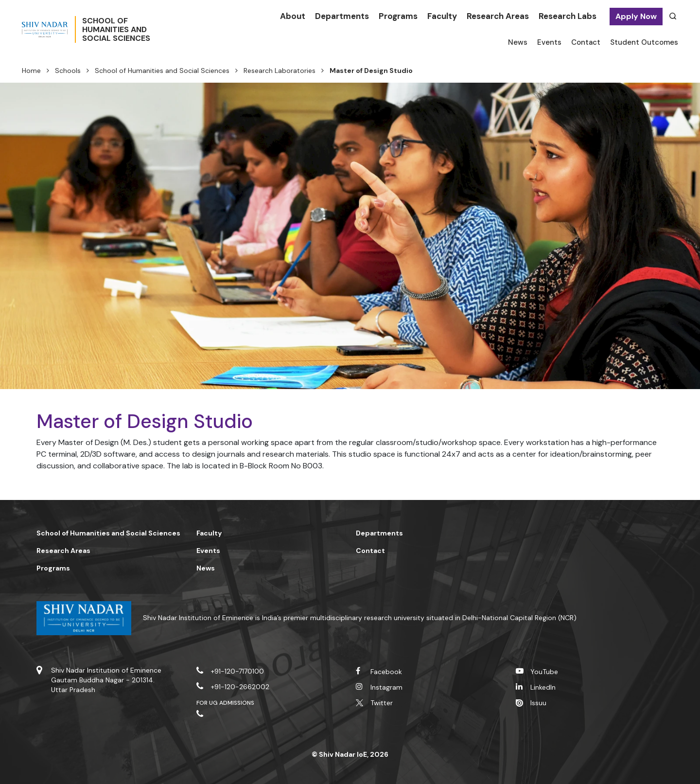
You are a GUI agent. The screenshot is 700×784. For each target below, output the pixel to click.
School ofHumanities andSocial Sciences (148, 30)
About (293, 16)
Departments (342, 16)
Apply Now (636, 16)
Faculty (442, 16)
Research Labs (568, 16)
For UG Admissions (226, 703)
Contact (586, 42)
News (518, 42)
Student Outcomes (644, 42)
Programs (398, 16)
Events (549, 42)
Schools (68, 71)
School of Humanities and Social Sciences (162, 71)
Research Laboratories (280, 71)
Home (31, 71)
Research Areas (498, 16)
